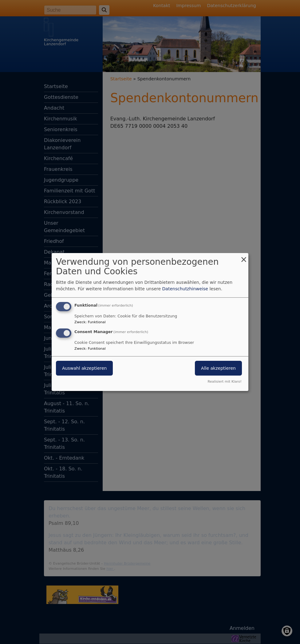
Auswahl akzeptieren (84, 368)
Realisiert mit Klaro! (225, 382)
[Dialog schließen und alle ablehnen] (244, 257)
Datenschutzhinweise (185, 289)
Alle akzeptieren (218, 368)
